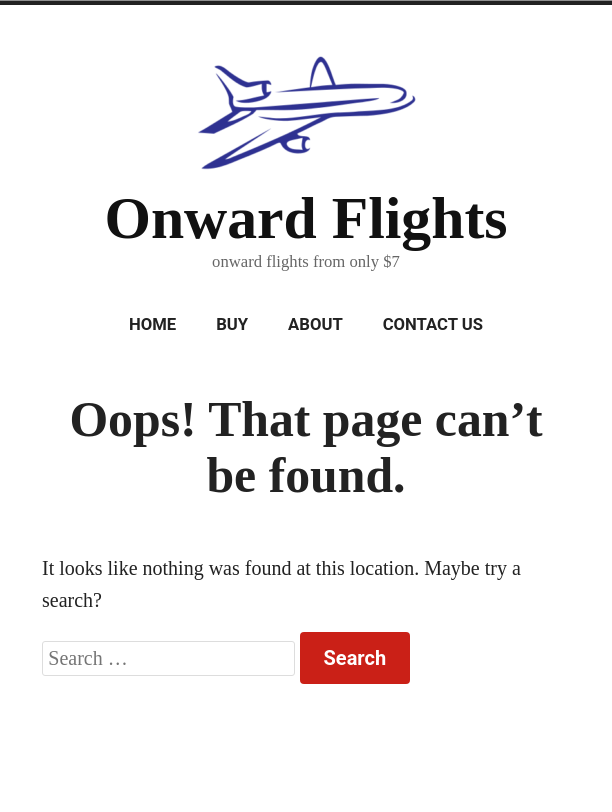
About (315, 324)
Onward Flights (305, 218)
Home (152, 324)
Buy (232, 324)
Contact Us (433, 324)
